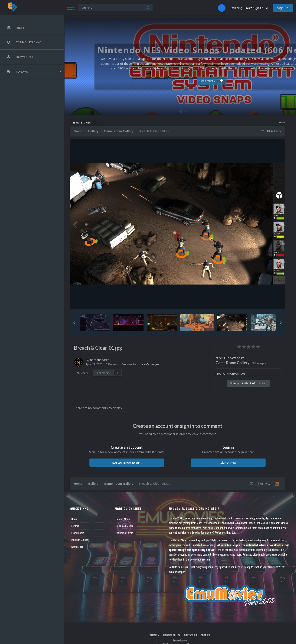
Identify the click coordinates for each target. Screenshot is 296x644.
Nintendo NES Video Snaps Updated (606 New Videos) (262, 123)
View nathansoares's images (141, 364)
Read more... (179, 78)
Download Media (124, 526)
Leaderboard (78, 533)
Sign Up (283, 8)
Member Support (80, 540)
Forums (75, 526)
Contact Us (77, 547)
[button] (74, 323)
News (74, 519)
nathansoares (100, 360)
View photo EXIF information (248, 383)
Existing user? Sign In (249, 8)
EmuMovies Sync (124, 533)
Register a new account (127, 463)
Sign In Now (228, 463)
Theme (155, 635)
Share (83, 373)
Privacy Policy (172, 635)
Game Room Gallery (233, 363)
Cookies (205, 635)
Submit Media (123, 519)
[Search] (115, 8)
